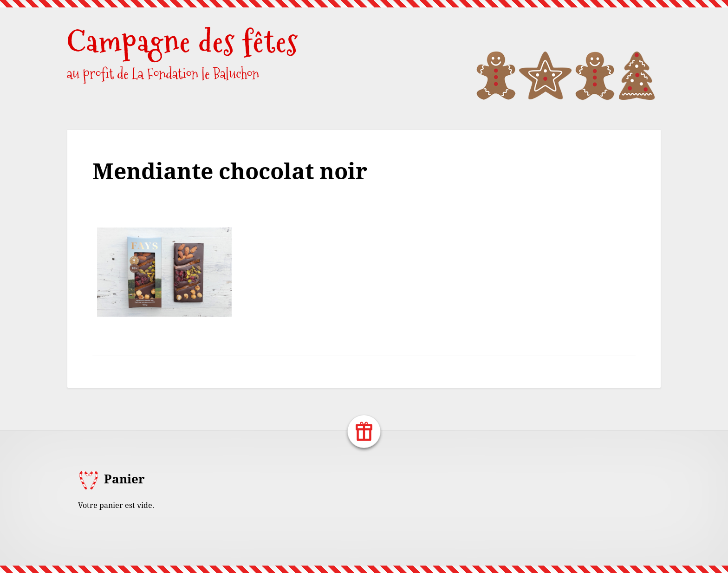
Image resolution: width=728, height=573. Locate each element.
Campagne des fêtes (182, 42)
